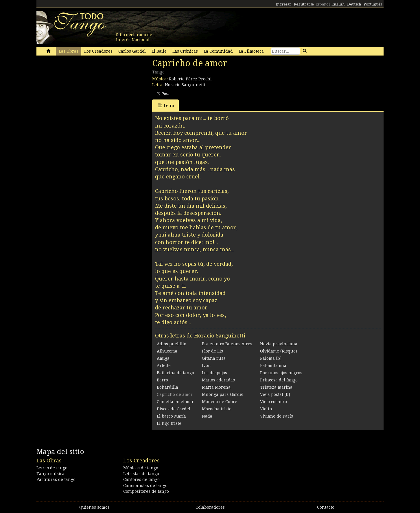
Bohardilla (167, 387)
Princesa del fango (279, 380)
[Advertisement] (80, 98)
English (338, 4)
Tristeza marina (276, 387)
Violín (266, 409)
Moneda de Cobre (220, 402)
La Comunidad (218, 51)
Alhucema (167, 351)
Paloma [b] (271, 358)
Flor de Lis (212, 351)
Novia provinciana (279, 344)
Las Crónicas (185, 51)
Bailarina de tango (175, 373)
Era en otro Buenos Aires (227, 344)
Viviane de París (277, 416)
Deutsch (354, 4)
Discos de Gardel (174, 409)
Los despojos (214, 373)
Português (373, 4)
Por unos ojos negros (281, 373)
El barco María (171, 416)
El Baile (159, 51)
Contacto (326, 507)
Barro (162, 380)
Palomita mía (273, 366)
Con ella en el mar (175, 402)
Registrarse (304, 4)
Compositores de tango (146, 491)
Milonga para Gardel (223, 394)
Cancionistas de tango (145, 486)
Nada (207, 416)
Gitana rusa (214, 358)
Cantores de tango (141, 479)
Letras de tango (52, 468)
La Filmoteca (251, 51)
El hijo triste (169, 423)
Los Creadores (98, 51)
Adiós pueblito (172, 344)
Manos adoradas (218, 380)
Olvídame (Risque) (279, 351)
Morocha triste (217, 409)
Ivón (206, 366)
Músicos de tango (141, 468)
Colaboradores (210, 507)
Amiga (163, 358)
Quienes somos (94, 507)
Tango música (50, 474)
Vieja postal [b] (275, 394)
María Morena (216, 387)
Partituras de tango (56, 479)
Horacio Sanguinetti (185, 85)
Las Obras (69, 51)
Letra (166, 105)
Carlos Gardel (132, 51)
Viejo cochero (273, 402)
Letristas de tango (141, 474)
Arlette (164, 366)
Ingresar (283, 4)
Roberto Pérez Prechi (190, 79)
